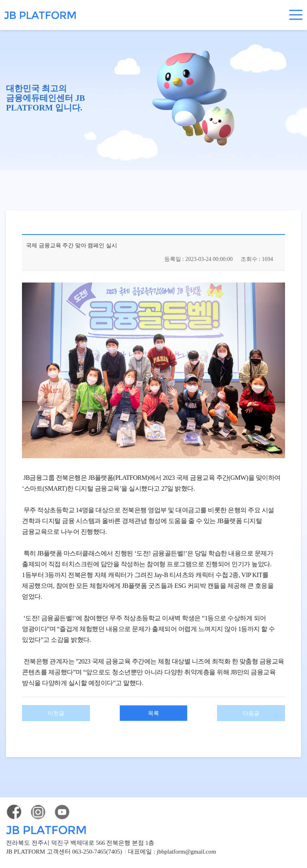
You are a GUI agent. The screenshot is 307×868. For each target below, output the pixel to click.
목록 (153, 706)
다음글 (251, 706)
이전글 (56, 706)
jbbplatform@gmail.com (204, 843)
